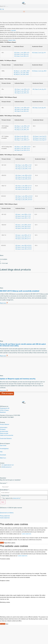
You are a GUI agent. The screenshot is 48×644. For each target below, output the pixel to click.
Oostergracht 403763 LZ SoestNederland (5, 410)
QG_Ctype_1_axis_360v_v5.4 (22, 89)
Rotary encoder (4, 433)
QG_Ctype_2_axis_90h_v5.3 (22, 93)
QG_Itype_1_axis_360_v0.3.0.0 (23, 245)
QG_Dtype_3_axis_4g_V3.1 (40, 138)
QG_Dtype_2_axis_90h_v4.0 (22, 130)
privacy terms (16, 498)
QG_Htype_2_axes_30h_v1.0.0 (23, 167)
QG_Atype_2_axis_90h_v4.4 (21, 56)
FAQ (1, 452)
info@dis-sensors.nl (6, 467)
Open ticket (3, 445)
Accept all (3, 624)
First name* (4, 483)
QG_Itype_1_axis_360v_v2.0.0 (23, 225)
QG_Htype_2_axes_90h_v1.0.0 (23, 169)
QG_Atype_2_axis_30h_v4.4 (21, 54)
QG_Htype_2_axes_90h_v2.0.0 (23, 179)
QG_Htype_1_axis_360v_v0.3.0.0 (24, 196)
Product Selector (5, 424)
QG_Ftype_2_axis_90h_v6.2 (22, 111)
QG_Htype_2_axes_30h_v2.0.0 (23, 177)
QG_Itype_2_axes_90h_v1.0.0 (23, 218)
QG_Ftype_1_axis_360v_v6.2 (22, 108)
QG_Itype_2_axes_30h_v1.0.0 (23, 216)
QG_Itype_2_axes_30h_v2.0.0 (23, 226)
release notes (12, 40)
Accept (2, 543)
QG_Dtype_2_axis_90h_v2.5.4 (22, 150)
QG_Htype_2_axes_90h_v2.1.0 (23, 189)
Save (7, 624)
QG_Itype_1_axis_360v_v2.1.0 (23, 235)
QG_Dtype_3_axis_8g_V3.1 (40, 140)
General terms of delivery (7, 513)
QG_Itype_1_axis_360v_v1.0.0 (23, 214)
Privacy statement (5, 516)
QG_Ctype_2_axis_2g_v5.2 (39, 89)
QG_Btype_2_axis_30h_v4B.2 (21, 73)
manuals (13, 30)
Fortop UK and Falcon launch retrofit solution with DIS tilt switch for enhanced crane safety (23, 345)
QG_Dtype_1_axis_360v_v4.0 (22, 126)
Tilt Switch (3, 429)
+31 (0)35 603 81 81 (7, 465)
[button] (24, 12)
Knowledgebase (4, 449)
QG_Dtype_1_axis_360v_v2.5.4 (23, 147)
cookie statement (26, 534)
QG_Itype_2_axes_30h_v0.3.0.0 (24, 247)
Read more (4, 303)
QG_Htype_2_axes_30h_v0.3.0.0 (24, 198)
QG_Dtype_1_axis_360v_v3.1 (22, 140)
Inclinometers (4, 427)
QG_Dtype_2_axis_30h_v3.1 (22, 138)
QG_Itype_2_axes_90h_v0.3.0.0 (24, 249)
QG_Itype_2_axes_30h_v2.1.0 (23, 237)
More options (12, 543)
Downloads (3, 455)
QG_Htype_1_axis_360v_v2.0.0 (23, 175)
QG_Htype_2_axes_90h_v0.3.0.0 (24, 200)
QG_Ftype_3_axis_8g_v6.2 (39, 108)
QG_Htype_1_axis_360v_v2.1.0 (23, 186)
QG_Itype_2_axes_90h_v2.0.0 (23, 228)
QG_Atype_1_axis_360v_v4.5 (22, 53)
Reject (6, 543)
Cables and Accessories (7, 435)
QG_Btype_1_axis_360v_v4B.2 (22, 71)
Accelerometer (4, 431)
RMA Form (3, 458)
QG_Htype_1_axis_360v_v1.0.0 (23, 165)
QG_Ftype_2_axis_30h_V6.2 (22, 109)
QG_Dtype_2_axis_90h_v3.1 (22, 136)
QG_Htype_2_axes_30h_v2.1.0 (23, 187)
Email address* (5, 490)
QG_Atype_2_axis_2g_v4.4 (39, 53)
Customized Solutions (6, 438)
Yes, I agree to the (12, 498)
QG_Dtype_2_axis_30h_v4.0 (22, 128)
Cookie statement (5, 518)
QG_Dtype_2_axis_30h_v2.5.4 (22, 148)
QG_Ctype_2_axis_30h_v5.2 (22, 91)
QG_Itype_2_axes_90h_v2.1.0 (23, 239)
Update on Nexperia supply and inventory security (18, 379)
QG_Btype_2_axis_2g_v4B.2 (39, 71)
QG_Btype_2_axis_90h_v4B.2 (21, 74)
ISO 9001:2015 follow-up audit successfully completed (20, 291)
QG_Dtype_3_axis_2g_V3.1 (40, 136)
